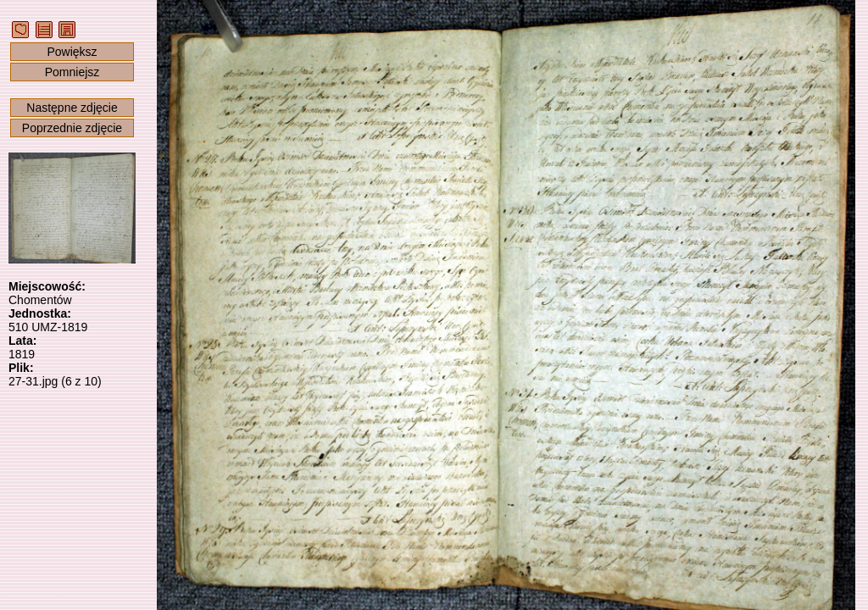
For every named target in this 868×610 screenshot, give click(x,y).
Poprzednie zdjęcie (72, 128)
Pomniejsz (72, 72)
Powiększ (72, 52)
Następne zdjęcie (72, 108)
